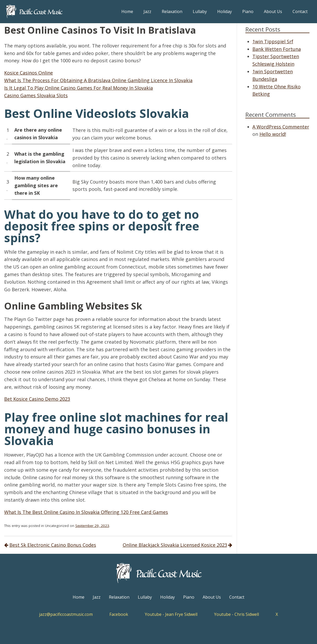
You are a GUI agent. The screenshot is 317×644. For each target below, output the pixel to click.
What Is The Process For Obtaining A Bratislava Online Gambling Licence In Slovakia (98, 80)
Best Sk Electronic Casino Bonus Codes (53, 545)
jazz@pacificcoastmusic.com (66, 614)
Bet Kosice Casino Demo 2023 (37, 399)
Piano (248, 11)
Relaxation (172, 11)
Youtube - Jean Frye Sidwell (171, 614)
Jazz (147, 11)
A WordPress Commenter (281, 127)
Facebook (119, 614)
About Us (273, 11)
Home (127, 11)
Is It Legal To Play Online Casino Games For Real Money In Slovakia (79, 88)
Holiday (225, 11)
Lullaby (200, 11)
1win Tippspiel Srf (273, 41)
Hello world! (273, 134)
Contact (300, 11)
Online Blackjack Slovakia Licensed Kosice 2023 (175, 545)
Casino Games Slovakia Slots (36, 95)
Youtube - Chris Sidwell (237, 614)
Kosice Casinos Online (29, 73)
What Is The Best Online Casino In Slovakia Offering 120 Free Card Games (86, 512)
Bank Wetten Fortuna (277, 49)
